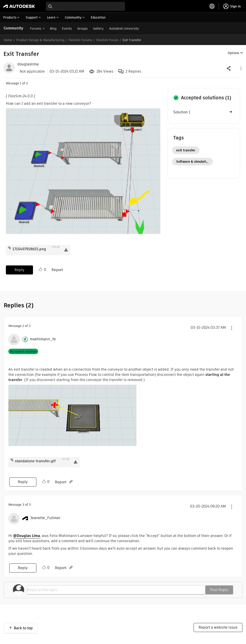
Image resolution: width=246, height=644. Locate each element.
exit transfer (186, 150)
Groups (82, 29)
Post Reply (219, 590)
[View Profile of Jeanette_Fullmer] (45, 518)
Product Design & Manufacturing (40, 40)
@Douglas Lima (27, 536)
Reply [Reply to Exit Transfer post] (19, 270)
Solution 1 (182, 112)
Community (13, 28)
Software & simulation (193, 162)
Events (67, 29)
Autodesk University (124, 29)
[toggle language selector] (212, 6)
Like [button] (40, 270)
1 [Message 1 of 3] (21, 83)
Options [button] (233, 53)
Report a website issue (218, 627)
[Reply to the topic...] (116, 590)
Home (8, 40)
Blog (53, 29)
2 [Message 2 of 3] (23, 326)
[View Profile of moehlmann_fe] (43, 339)
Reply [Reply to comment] (23, 482)
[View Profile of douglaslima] (28, 64)
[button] (241, 68)
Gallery (98, 29)
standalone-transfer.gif (35, 461)
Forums (36, 29)
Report (57, 270)
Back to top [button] (23, 628)
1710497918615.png (29, 249)
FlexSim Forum (107, 40)
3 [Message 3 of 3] (23, 505)
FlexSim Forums (80, 40)
